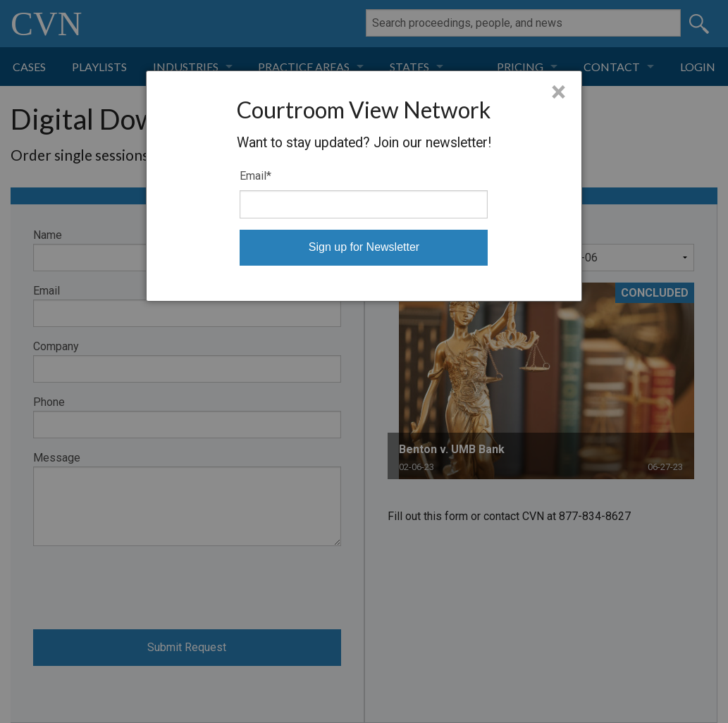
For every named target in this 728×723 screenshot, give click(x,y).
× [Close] (559, 92)
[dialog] (364, 186)
